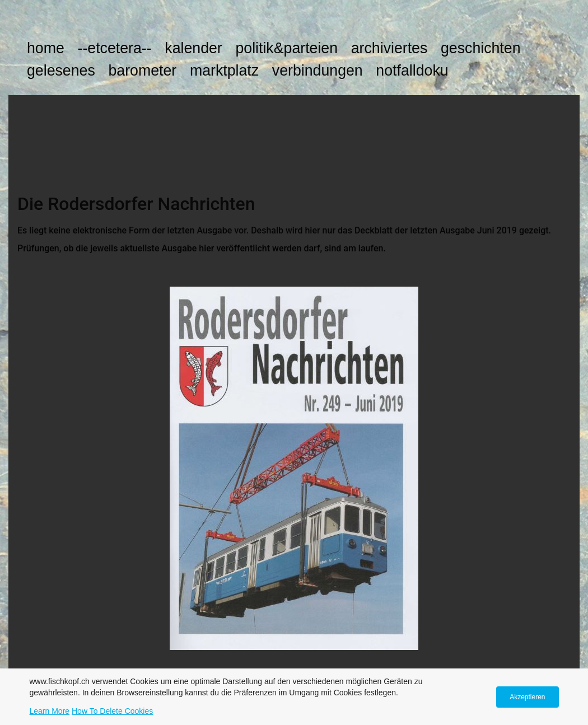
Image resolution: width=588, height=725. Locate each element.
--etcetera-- (114, 48)
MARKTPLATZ (224, 71)
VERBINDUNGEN (318, 71)
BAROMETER (142, 71)
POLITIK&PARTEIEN (286, 48)
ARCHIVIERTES (389, 48)
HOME (46, 48)
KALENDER (193, 48)
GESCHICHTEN (481, 48)
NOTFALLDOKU (412, 71)
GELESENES (61, 71)
